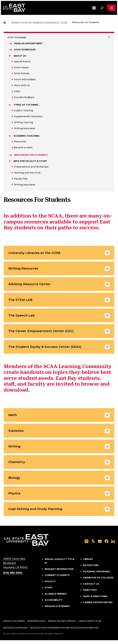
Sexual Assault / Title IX (60, 565)
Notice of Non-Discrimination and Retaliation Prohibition (64, 631)
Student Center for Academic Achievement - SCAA (39, 22)
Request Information (59, 573)
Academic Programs (96, 575)
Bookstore (91, 569)
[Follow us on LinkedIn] (113, 545)
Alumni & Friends (56, 598)
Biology (59, 481)
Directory (90, 594)
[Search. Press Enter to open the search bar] (102, 8)
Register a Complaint (15, 631)
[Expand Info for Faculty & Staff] (10, 162)
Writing (59, 449)
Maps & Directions (95, 600)
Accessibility (54, 604)
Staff (49, 591)
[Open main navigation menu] (111, 8)
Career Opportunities (98, 606)
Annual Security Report (62, 625)
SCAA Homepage (17, 37)
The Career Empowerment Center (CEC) (59, 333)
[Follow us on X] (93, 545)
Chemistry (59, 465)
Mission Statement (57, 610)
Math (59, 417)
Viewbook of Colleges (98, 581)
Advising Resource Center (59, 285)
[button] (94, 8)
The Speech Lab (59, 317)
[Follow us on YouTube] (100, 545)
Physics (59, 497)
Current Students (57, 579)
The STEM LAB (59, 301)
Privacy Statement (14, 625)
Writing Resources (59, 269)
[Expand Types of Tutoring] (10, 105)
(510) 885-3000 (13, 577)
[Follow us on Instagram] (87, 545)
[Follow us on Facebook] (106, 545)
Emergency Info (36, 625)
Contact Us (91, 588)
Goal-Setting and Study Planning (59, 513)
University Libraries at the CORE (59, 253)
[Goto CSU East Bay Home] (5, 22)
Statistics (59, 433)
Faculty (50, 585)
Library (88, 563)
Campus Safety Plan (90, 625)
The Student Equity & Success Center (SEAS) (59, 349)
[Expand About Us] (10, 56)
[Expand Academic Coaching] (10, 136)
